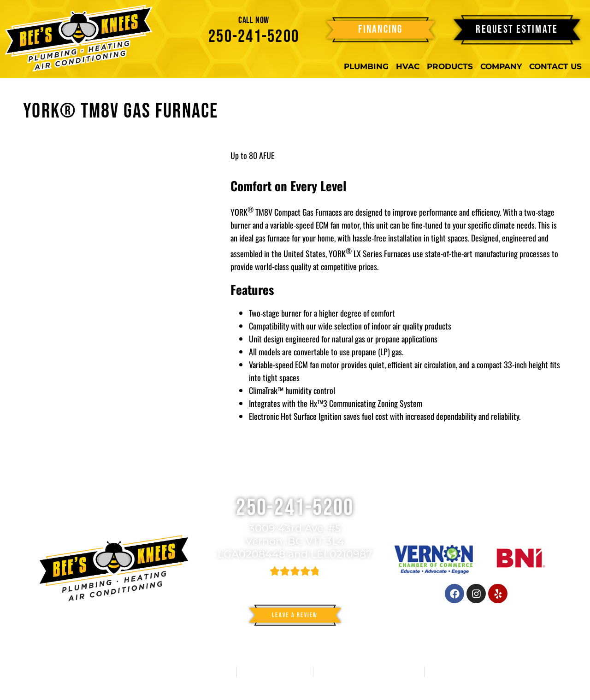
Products (450, 66)
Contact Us (555, 66)
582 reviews (305, 584)
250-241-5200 (254, 37)
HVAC (408, 66)
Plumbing (366, 66)
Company (501, 66)
